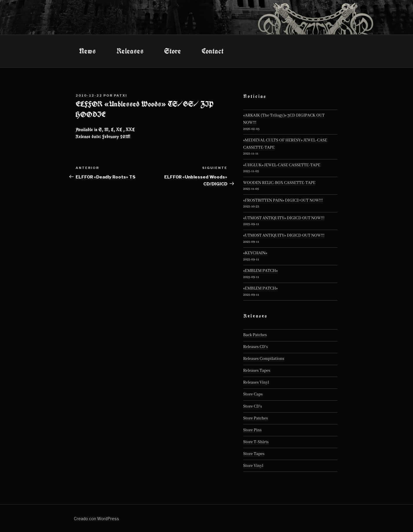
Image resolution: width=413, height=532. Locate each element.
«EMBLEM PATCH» (261, 271)
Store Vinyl (253, 466)
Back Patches (255, 335)
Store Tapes (254, 454)
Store (173, 51)
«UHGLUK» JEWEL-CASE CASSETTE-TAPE (282, 165)
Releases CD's (256, 347)
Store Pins (253, 430)
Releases (130, 51)
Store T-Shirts (256, 442)
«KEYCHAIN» (255, 253)
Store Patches (256, 418)
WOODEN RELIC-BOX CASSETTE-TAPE (279, 183)
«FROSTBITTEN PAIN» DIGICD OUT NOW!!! (283, 200)
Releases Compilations (264, 359)
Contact (213, 51)
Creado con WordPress (96, 519)
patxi (120, 95)
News (87, 51)
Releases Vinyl (256, 382)
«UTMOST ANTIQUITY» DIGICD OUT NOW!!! (284, 218)
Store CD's (253, 406)
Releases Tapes (257, 371)
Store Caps (253, 394)
